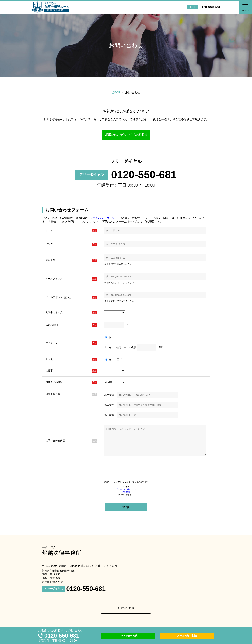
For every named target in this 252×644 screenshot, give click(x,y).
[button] (245, 7)
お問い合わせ (126, 613)
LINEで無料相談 (128, 636)
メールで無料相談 (187, 636)
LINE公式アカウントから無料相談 (126, 135)
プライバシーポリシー (104, 218)
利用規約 (126, 497)
